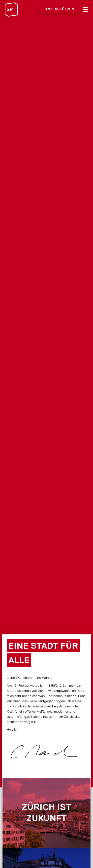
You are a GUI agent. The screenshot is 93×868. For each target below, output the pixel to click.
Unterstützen (60, 9)
